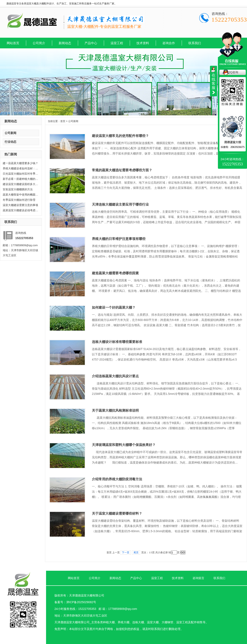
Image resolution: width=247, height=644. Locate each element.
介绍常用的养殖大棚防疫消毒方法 (117, 479)
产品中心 (91, 43)
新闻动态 (65, 43)
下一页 (126, 553)
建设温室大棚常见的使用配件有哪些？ (120, 136)
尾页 (136, 553)
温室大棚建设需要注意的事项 (20, 205)
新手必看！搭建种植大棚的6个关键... (21, 179)
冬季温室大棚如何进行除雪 (19, 200)
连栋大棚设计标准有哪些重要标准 (117, 342)
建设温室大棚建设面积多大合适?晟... (21, 184)
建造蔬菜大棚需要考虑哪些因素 (115, 273)
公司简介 (39, 43)
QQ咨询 (233, 72)
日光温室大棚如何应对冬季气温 (21, 174)
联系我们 (195, 43)
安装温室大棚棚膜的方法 (18, 189)
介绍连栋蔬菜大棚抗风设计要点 (115, 376)
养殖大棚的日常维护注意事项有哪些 (119, 239)
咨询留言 (198, 578)
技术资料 (143, 43)
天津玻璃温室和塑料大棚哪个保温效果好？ (124, 445)
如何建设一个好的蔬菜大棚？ (114, 307)
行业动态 (10, 142)
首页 (63, 121)
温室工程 (117, 43)
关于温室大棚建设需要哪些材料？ (117, 513)
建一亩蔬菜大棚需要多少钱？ (20, 163)
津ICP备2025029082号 (81, 602)
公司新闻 (10, 133)
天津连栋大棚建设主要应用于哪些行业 (120, 204)
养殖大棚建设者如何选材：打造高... (21, 168)
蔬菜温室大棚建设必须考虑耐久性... (21, 210)
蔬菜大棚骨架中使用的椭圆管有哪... (21, 195)
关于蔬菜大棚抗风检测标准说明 (115, 410)
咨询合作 (169, 43)
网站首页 (13, 43)
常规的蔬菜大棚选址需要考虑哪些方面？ (122, 170)
